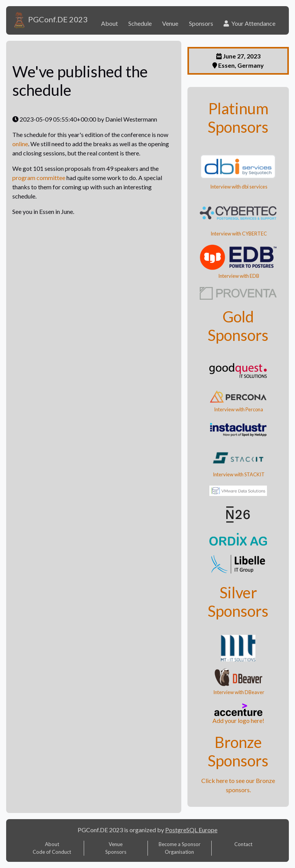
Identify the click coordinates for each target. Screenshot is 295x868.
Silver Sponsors (238, 602)
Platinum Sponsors (238, 118)
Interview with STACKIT (238, 474)
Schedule (140, 23)
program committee (39, 178)
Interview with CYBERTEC (238, 234)
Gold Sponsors (238, 326)
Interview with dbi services (238, 187)
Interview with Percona (238, 409)
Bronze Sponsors (238, 751)
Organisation (179, 852)
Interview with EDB (238, 276)
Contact (243, 844)
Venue (170, 23)
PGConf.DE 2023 (50, 20)
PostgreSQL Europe (191, 830)
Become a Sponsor (180, 844)
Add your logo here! (238, 720)
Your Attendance (249, 23)
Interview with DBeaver (238, 692)
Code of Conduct (52, 852)
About (109, 23)
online (20, 144)
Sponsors (201, 23)
